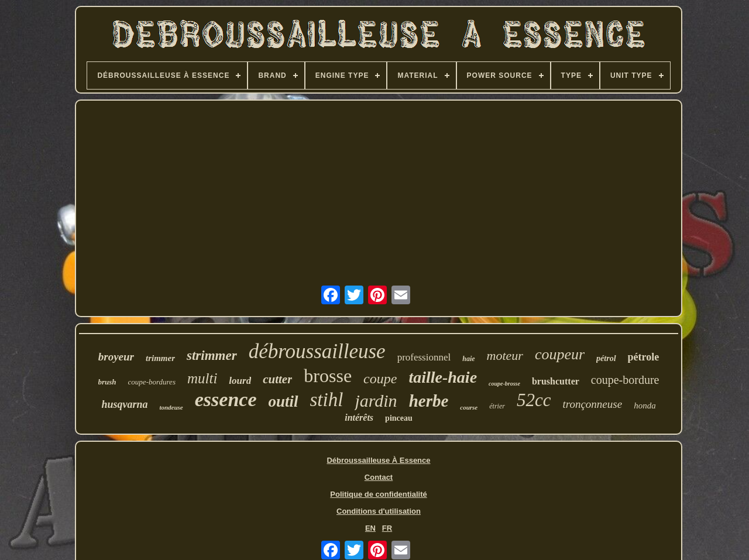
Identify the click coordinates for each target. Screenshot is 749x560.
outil (284, 401)
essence (226, 399)
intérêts (359, 418)
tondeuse (171, 407)
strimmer (212, 355)
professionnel (424, 357)
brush (107, 382)
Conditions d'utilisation (379, 511)
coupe (380, 379)
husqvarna (124, 404)
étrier (497, 406)
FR (387, 528)
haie (468, 359)
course (469, 407)
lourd (240, 381)
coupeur (560, 354)
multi (202, 378)
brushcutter (556, 381)
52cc (534, 400)
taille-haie (443, 377)
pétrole (644, 357)
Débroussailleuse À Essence (378, 460)
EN (370, 528)
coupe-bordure (625, 380)
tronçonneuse (592, 404)
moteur (505, 355)
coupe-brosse (504, 384)
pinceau (399, 418)
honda (645, 406)
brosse (328, 376)
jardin (376, 401)
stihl (327, 400)
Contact (379, 477)
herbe (429, 401)
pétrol (606, 358)
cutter (277, 379)
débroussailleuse (317, 351)
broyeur (116, 357)
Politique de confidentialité (378, 494)
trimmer (160, 358)
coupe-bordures (152, 382)
